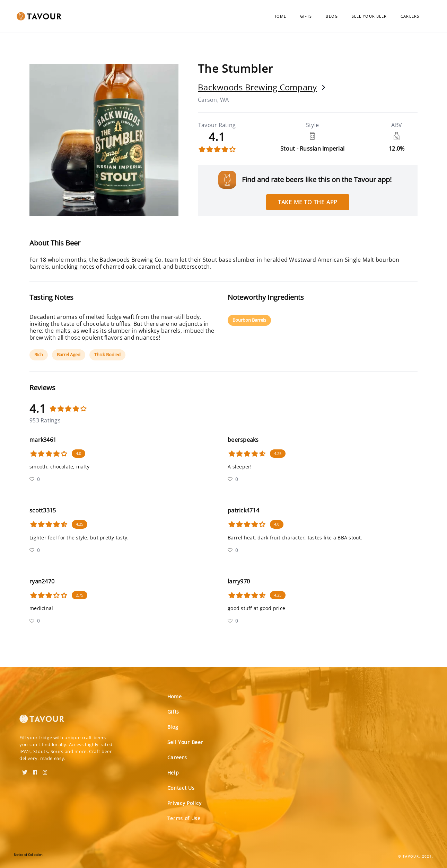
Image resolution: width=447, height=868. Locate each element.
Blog (332, 16)
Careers (410, 16)
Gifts (306, 16)
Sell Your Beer (369, 16)
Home (280, 16)
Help (173, 773)
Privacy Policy (185, 803)
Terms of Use (184, 818)
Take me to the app (308, 202)
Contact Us (181, 788)
